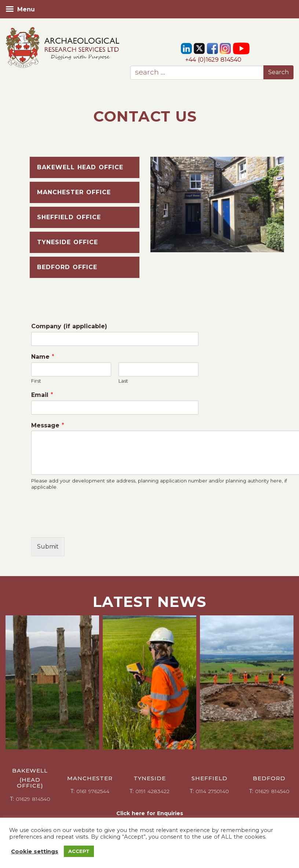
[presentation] (87, 525)
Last (123, 381)
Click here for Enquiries (150, 813)
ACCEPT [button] (79, 851)
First (36, 381)
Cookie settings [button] (35, 851)
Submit (48, 547)
